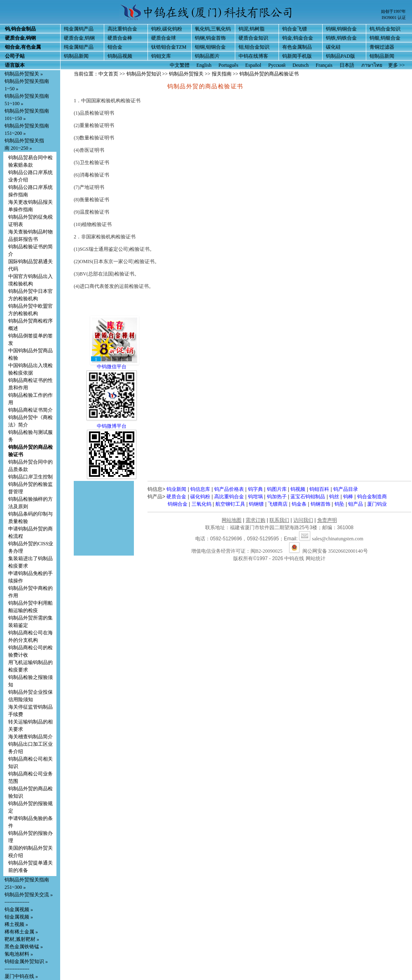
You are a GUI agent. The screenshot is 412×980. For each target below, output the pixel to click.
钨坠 (339, 504)
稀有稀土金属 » (21, 932)
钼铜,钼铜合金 (210, 47)
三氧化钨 (201, 504)
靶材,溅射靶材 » (22, 939)
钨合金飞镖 (295, 29)
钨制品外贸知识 (144, 74)
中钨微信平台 (112, 367)
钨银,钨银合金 (385, 38)
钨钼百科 (319, 489)
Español (253, 65)
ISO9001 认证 (394, 18)
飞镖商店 (278, 504)
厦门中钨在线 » (21, 976)
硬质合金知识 (253, 38)
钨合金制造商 (372, 497)
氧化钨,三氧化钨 (213, 29)
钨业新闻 (176, 489)
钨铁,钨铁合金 (341, 38)
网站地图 (232, 520)
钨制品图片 (207, 56)
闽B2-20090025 (267, 551)
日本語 (347, 65)
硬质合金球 (164, 38)
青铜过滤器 (382, 47)
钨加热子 (277, 497)
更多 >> (397, 65)
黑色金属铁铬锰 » (24, 947)
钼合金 (115, 47)
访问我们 (303, 520)
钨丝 (334, 497)
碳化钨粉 (200, 497)
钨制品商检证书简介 (30, 410)
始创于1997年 (393, 11)
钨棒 (348, 497)
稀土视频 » (16, 924)
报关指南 (222, 74)
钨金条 (299, 504)
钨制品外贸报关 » (24, 74)
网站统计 (316, 558)
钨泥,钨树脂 (252, 29)
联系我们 (279, 520)
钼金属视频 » (19, 917)
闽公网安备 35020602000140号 (329, 551)
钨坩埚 (255, 497)
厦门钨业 (377, 504)
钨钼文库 (161, 56)
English (204, 65)
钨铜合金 (178, 504)
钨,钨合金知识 (385, 29)
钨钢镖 (256, 504)
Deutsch (301, 65)
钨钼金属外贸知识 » (26, 961)
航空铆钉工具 (230, 504)
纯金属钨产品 (79, 29)
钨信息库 (200, 489)
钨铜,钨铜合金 (341, 29)
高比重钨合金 (122, 29)
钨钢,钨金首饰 (210, 38)
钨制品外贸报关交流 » (29, 895)
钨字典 (255, 489)
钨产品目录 (346, 489)
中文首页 (108, 74)
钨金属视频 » (19, 909)
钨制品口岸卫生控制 (30, 477)
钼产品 (356, 504)
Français (324, 65)
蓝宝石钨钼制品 (308, 497)
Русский (277, 65)
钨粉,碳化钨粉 (167, 29)
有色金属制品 (297, 47)
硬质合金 (176, 497)
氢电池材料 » (19, 954)
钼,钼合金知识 (254, 47)
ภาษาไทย (372, 65)
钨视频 (298, 489)
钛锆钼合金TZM (169, 47)
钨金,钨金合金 (298, 38)
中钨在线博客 (253, 56)
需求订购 (255, 520)
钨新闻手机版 (297, 56)
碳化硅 (333, 47)
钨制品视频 (120, 56)
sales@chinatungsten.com (331, 539)
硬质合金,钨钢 (79, 38)
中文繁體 (180, 65)
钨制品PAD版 (341, 56)
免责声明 (327, 520)
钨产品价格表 (229, 489)
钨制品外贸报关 (186, 74)
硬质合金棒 (120, 38)
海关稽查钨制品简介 (30, 737)
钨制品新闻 (76, 56)
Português (228, 65)
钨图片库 (277, 489)
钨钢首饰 (321, 504)
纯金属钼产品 (79, 47)
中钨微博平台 (112, 426)
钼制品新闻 (382, 56)
